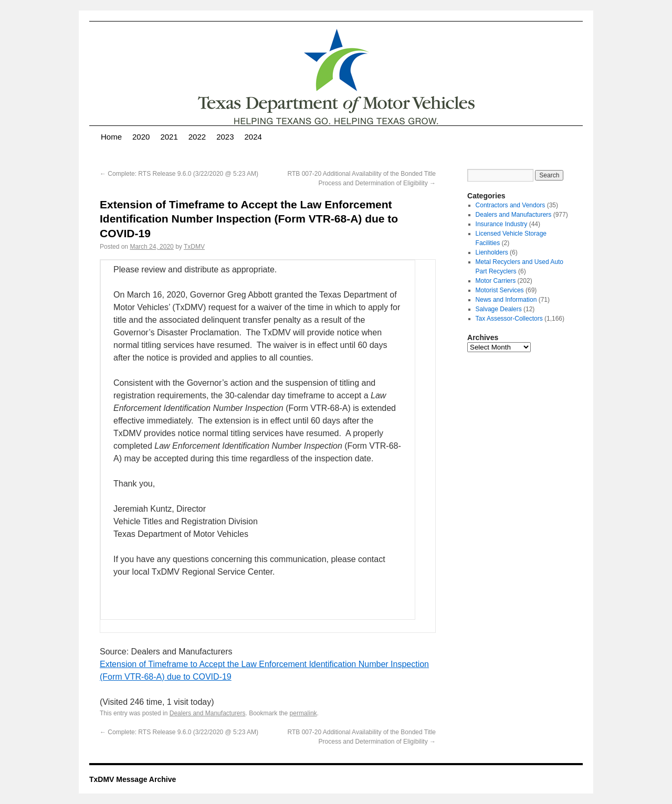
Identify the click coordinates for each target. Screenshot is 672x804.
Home (111, 137)
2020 (141, 137)
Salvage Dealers (499, 309)
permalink (303, 713)
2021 (169, 137)
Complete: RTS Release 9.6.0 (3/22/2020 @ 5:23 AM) (179, 174)
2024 (253, 137)
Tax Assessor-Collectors (509, 319)
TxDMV (194, 247)
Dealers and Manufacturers (208, 713)
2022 (197, 137)
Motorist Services (500, 290)
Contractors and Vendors (511, 205)
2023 (225, 137)
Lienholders (492, 252)
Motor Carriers (496, 281)
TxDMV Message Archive (133, 779)
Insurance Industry (502, 224)
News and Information (506, 300)
